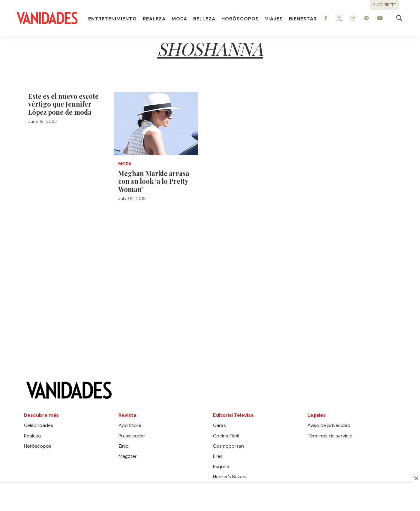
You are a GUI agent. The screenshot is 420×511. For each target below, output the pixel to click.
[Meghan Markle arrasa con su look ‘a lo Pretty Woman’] (156, 124)
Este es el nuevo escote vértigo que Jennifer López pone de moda (63, 104)
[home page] (47, 18)
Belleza (204, 19)
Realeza (154, 19)
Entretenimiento (112, 19)
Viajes (274, 19)
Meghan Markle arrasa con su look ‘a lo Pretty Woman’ (154, 181)
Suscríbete (384, 5)
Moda (179, 19)
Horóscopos (240, 19)
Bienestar (303, 19)
